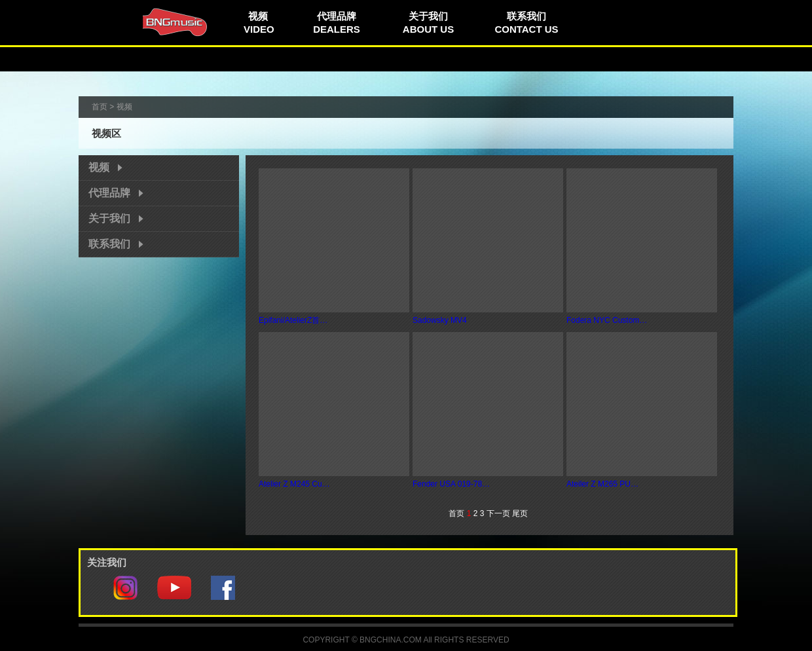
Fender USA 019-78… (451, 484)
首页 (100, 107)
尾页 (520, 513)
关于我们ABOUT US (428, 23)
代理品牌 (109, 193)
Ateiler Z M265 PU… (602, 484)
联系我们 (109, 244)
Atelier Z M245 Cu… (294, 484)
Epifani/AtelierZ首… (293, 320)
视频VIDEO (259, 23)
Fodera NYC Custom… (607, 320)
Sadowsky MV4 (440, 320)
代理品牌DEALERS (337, 23)
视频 (99, 167)
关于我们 (109, 218)
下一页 (498, 513)
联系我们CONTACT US (526, 23)
